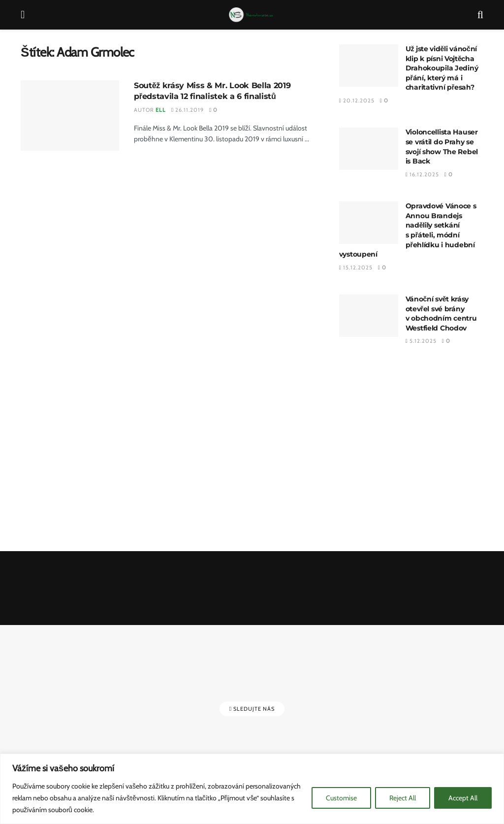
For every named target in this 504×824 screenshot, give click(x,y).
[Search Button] (480, 15)
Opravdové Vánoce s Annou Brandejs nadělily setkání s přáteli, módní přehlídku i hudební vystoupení (408, 230)
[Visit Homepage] (251, 15)
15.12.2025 (356, 267)
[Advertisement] (411, 450)
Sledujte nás (252, 709)
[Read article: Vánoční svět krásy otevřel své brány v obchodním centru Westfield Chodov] (369, 316)
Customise (341, 798)
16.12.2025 (422, 174)
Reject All (403, 798)
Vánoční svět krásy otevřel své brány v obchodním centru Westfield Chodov (441, 313)
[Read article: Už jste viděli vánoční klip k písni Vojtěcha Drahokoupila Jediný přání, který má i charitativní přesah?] (369, 66)
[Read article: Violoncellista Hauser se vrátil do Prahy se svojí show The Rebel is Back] (369, 149)
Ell (161, 110)
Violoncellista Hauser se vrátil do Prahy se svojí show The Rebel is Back (442, 147)
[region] (252, 789)
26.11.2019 (188, 110)
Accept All (463, 798)
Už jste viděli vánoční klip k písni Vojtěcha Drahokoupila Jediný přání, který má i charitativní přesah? (442, 68)
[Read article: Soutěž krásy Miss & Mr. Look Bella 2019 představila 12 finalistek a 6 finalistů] (70, 115)
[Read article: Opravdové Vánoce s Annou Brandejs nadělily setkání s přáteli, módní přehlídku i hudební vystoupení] (369, 223)
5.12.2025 (421, 341)
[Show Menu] (23, 15)
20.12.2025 (357, 100)
